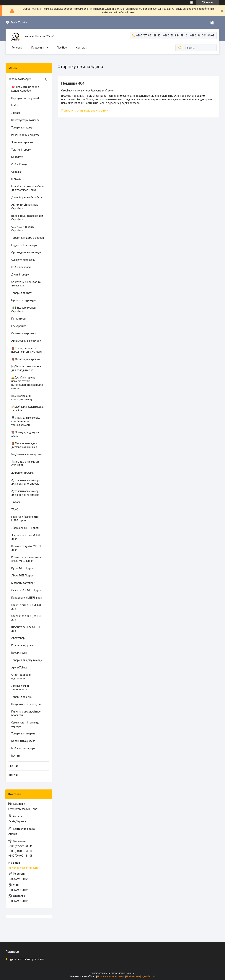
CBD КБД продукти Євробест (23, 229)
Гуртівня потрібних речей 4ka (27, 959)
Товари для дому (22, 128)
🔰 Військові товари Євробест (23, 310)
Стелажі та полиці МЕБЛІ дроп (26, 618)
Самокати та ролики (24, 333)
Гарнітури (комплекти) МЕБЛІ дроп (25, 519)
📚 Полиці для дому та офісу (25, 434)
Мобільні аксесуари (23, 748)
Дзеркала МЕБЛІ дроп (25, 528)
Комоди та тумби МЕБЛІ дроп (26, 548)
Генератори (18, 319)
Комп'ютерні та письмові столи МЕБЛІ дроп (26, 559)
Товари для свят (21, 293)
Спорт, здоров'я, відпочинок (21, 677)
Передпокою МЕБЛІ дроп (27, 598)
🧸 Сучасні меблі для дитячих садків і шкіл (24, 445)
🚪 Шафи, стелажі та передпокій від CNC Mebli (27, 350)
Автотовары (19, 638)
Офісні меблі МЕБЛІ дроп (26, 590)
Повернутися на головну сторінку (85, 111)
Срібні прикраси (21, 267)
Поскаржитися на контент (111, 976)
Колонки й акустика (23, 741)
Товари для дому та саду (27, 660)
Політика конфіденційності (140, 976)
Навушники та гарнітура (26, 704)
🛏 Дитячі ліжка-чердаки (27, 454)
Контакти (82, 48)
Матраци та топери (23, 583)
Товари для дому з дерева (28, 238)
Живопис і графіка (22, 142)
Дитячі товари (20, 275)
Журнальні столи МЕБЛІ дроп (26, 537)
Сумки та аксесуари (23, 260)
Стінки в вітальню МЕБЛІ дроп (26, 607)
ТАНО (15, 510)
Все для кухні (19, 653)
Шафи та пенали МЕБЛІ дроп (26, 629)
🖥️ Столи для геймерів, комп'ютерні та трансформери (26, 421)
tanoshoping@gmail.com (23, 868)
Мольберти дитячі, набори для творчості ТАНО (27, 188)
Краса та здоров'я (22, 645)
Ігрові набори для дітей (25, 135)
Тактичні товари (21, 150)
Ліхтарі (16, 113)
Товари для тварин (23, 734)
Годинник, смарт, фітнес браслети (26, 713)
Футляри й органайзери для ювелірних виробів (26, 482)
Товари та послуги (20, 79)
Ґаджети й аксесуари (24, 245)
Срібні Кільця (19, 164)
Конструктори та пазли (25, 120)
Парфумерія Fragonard (25, 98)
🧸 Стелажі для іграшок (26, 359)
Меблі (15, 105)
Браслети (17, 157)
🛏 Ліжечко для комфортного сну (22, 398)
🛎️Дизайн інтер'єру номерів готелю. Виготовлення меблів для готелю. (27, 383)
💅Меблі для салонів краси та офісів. (28, 409)
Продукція (38, 48)
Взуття (16, 756)
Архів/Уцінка (19, 668)
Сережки (17, 172)
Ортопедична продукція (26, 252)
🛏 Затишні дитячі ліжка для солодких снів (26, 368)
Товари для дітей (22, 697)
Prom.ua (130, 973)
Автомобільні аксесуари (26, 341)
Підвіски (16, 179)
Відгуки (13, 775)
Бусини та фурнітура (24, 300)
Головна (17, 48)
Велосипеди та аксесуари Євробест (27, 218)
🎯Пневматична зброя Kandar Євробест (25, 89)
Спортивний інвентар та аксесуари (26, 284)
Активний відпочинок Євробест (25, 207)
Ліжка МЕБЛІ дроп (22, 576)
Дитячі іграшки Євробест (27, 197)
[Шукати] (180, 48)
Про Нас (62, 48)
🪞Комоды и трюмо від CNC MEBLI (25, 464)
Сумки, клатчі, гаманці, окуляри (25, 724)
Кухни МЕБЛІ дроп (22, 568)
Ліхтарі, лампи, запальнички (20, 688)
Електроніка (19, 326)
